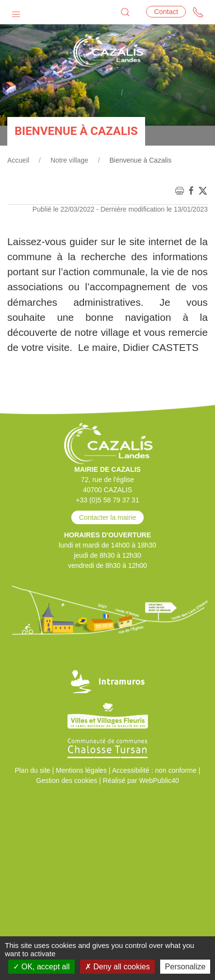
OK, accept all (41, 967)
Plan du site (32, 770)
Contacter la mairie (108, 517)
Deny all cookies (117, 967)
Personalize (185, 967)
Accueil (18, 160)
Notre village (69, 160)
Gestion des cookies (66, 781)
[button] (16, 12)
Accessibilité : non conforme (154, 770)
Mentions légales (81, 770)
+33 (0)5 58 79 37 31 (107, 500)
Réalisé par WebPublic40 (141, 781)
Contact (166, 12)
